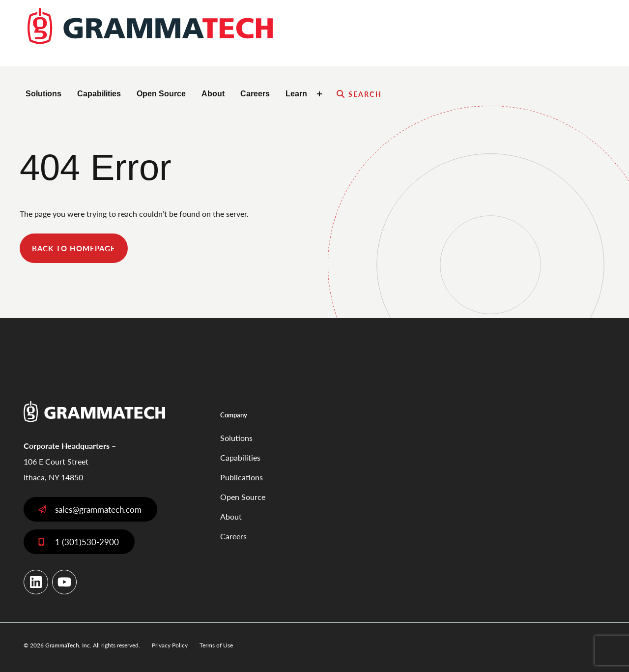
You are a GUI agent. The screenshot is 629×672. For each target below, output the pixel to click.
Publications (242, 477)
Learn (296, 94)
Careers (255, 94)
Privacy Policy (170, 645)
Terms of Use (216, 645)
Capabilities (99, 94)
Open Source (161, 94)
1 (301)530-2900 (87, 542)
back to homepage (74, 248)
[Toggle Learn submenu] (321, 94)
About (213, 94)
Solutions (43, 94)
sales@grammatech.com (98, 509)
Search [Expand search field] (365, 94)
